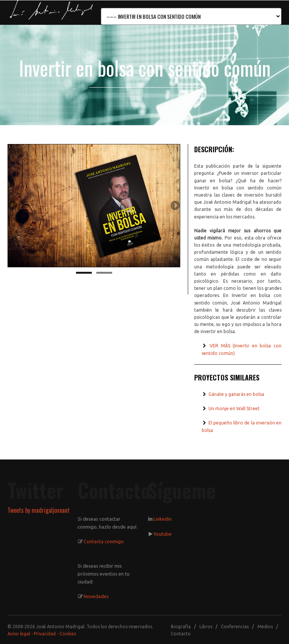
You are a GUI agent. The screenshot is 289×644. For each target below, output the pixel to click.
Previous (13, 206)
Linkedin (163, 519)
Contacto (181, 634)
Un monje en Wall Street (233, 408)
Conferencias (235, 627)
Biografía (181, 627)
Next (175, 206)
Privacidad (45, 634)
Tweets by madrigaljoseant (39, 510)
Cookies (68, 634)
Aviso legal (19, 634)
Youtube (163, 534)
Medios (265, 627)
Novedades (96, 596)
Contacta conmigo (104, 541)
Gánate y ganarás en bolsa (236, 394)
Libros (206, 627)
